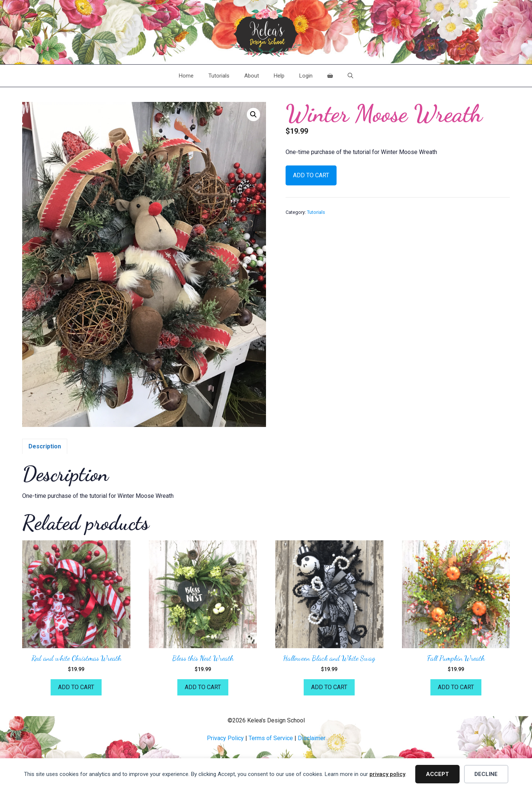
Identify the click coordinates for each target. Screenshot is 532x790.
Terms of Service (271, 738)
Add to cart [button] (76, 687)
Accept (437, 774)
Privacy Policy (225, 738)
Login (306, 76)
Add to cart (311, 175)
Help (279, 76)
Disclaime (311, 738)
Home (186, 76)
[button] (253, 114)
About (252, 76)
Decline (486, 774)
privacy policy (387, 774)
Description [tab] (45, 446)
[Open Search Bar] (350, 76)
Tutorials (219, 76)
